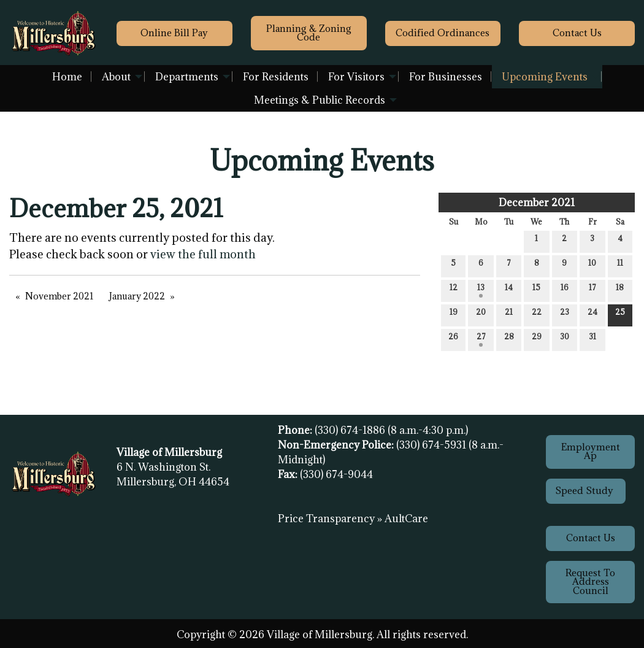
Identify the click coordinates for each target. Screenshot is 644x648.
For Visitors (356, 77)
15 (536, 290)
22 (537, 314)
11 (620, 265)
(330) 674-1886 (351, 430)
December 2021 (537, 202)
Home (67, 77)
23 (565, 314)
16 (565, 290)
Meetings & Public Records (320, 100)
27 (481, 339)
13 (481, 290)
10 (592, 265)
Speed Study (585, 491)
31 (592, 339)
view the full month (203, 254)
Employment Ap (591, 451)
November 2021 (59, 296)
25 (620, 314)
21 (509, 314)
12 (454, 290)
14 (509, 290)
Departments (187, 77)
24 (592, 314)
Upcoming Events (545, 77)
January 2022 (137, 296)
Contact (577, 33)
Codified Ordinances (443, 33)
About (116, 77)
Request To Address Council (590, 582)
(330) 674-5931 (432, 445)
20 (481, 314)
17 (592, 290)
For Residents (276, 77)
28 (509, 339)
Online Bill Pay (174, 33)
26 (453, 339)
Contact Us (591, 538)
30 (565, 339)
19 (454, 314)
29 (537, 339)
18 (620, 290)
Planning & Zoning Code (309, 33)
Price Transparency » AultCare (353, 519)
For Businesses (446, 77)
